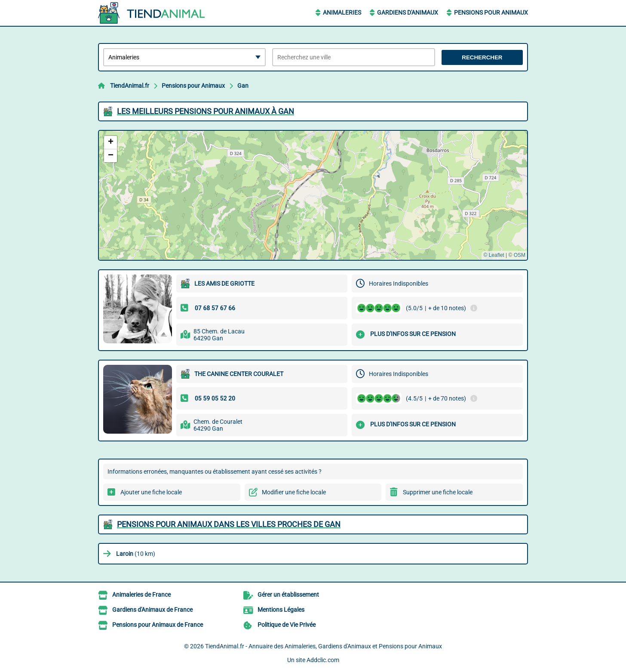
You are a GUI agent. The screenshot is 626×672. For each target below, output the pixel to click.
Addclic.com (323, 660)
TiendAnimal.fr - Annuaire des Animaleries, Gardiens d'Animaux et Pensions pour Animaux (324, 646)
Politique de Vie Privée (287, 625)
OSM (520, 255)
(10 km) (136, 554)
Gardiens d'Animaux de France (152, 610)
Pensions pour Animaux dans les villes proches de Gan (229, 524)
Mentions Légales (281, 610)
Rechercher (482, 57)
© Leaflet (494, 255)
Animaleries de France (141, 595)
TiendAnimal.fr (130, 86)
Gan (243, 86)
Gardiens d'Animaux (408, 12)
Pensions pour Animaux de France (158, 625)
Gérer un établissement (288, 595)
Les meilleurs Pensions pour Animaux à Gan (206, 111)
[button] (110, 143)
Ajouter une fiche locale (151, 492)
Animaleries (342, 12)
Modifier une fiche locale (294, 492)
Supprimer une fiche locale (438, 492)
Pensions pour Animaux (491, 12)
